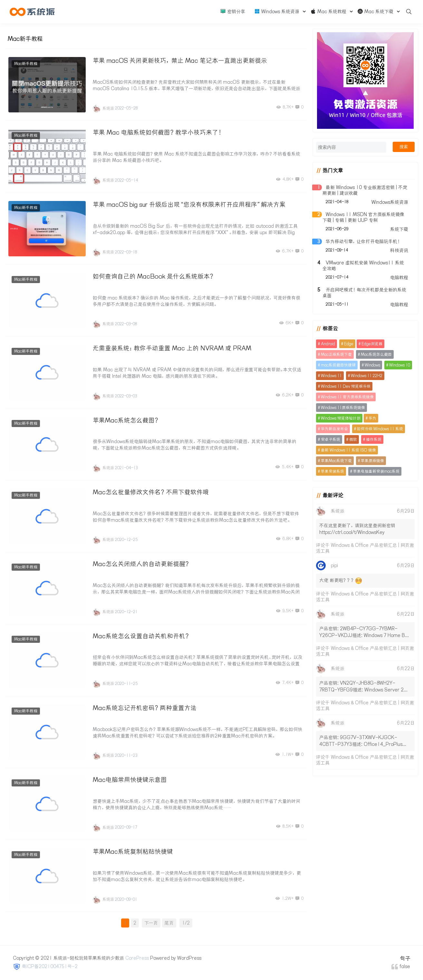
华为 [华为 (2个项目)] (372, 418)
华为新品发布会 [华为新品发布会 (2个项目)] (334, 429)
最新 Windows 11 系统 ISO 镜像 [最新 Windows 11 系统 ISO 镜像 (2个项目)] (348, 450)
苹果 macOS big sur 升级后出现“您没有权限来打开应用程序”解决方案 (189, 204)
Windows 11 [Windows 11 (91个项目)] (331, 376)
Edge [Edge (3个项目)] (348, 344)
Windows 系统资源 (277, 11)
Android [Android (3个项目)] (327, 344)
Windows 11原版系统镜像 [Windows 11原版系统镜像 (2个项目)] (342, 408)
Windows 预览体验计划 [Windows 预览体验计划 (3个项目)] (340, 418)
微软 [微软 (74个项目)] (352, 439)
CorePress (137, 956)
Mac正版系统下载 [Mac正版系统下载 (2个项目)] (336, 354)
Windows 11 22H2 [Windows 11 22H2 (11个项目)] (366, 376)
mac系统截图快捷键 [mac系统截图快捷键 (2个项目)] (338, 365)
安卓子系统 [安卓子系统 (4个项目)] (330, 439)
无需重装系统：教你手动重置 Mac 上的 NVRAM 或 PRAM (172, 347)
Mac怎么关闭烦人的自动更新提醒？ (142, 563)
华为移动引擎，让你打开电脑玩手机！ (363, 242)
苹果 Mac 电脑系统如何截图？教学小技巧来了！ (158, 132)
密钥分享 (233, 11)
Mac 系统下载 (375, 11)
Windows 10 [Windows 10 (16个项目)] (399, 365)
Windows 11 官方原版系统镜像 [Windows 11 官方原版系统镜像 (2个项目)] (347, 397)
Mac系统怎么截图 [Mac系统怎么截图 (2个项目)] (376, 354)
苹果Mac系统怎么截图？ (126, 419)
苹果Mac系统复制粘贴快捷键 (133, 850)
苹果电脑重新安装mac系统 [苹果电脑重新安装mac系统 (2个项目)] (376, 471)
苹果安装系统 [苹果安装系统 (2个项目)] (332, 471)
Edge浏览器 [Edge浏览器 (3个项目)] (371, 344)
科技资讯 (399, 251)
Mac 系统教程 (328, 11)
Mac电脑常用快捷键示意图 (130, 778)
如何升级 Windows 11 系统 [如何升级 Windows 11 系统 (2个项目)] (379, 429)
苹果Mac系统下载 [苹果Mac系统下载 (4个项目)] (336, 461)
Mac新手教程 (26, 64)
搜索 (404, 147)
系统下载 (399, 229)
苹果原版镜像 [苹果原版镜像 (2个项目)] (372, 461)
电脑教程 (399, 278)
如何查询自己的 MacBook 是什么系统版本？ (154, 276)
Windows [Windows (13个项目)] (372, 365)
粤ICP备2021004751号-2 (50, 964)
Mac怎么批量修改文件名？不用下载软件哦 (151, 491)
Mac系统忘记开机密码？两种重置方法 (145, 706)
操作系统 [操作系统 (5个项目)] (373, 439)
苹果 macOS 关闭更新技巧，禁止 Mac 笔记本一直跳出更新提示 (180, 61)
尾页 (169, 921)
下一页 (151, 921)
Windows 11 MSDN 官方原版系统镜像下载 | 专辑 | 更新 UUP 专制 (363, 217)
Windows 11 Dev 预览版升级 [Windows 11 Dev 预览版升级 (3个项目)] (345, 386)
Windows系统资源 (390, 202)
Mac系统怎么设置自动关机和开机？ (142, 634)
